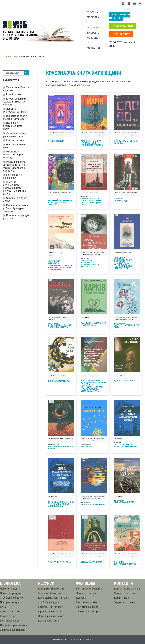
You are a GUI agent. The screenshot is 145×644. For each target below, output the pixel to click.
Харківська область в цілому (90, 193)
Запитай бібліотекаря (12, 630)
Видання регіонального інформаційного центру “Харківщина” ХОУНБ (15, 188)
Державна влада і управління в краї (15, 135)
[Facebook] (129, 4)
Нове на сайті (121, 34)
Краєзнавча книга (48, 621)
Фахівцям (93, 33)
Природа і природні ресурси (58, 375)
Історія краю (13, 94)
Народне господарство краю (15, 110)
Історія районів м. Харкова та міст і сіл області (15, 102)
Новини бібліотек (86, 593)
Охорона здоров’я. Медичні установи (15, 117)
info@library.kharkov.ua (85, 640)
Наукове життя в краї (56, 253)
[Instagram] (123, 4)
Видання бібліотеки (49, 593)
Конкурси (82, 598)
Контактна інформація (127, 589)
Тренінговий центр (87, 612)
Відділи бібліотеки (125, 593)
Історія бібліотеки (10, 612)
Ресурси (92, 28)
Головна (92, 12)
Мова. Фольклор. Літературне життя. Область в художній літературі (15, 166)
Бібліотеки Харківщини (89, 589)
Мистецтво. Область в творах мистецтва (13, 155)
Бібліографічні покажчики (13, 176)
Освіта (51, 256)
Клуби (4, 607)
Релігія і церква (15, 140)
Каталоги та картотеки (51, 589)
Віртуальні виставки (50, 612)
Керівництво (121, 598)
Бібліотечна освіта (87, 603)
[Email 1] (135, 4)
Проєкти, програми (11, 593)
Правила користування (13, 626)
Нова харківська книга (51, 616)
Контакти (93, 48)
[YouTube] (140, 4)
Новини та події (123, 26)
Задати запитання (125, 603)
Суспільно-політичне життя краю (13, 126)
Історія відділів (9, 616)
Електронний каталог (120, 16)
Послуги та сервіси (11, 603)
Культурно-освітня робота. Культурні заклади (16, 208)
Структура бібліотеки (12, 598)
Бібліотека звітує (10, 621)
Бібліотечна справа (87, 607)
